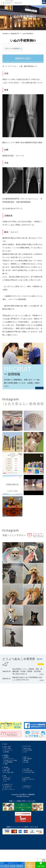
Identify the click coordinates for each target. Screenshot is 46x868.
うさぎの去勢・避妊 (32, 786)
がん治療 (28, 773)
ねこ (26, 797)
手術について (10, 792)
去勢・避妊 (8, 784)
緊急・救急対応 (30, 766)
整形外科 (28, 769)
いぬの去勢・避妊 (30, 784)
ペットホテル (29, 805)
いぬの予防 (9, 781)
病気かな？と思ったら (32, 794)
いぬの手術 (29, 792)
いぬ (6, 797)
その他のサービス (10, 801)
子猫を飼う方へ (30, 803)
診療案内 (7, 762)
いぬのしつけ (10, 805)
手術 (5, 790)
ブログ (27, 758)
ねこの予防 (29, 781)
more (39, 665)
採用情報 (8, 758)
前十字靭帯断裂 (10, 773)
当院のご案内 (9, 751)
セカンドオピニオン (12, 766)
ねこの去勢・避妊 (11, 786)
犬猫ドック (29, 764)
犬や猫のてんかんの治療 (13, 769)
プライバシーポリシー (12, 807)
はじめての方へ (29, 750)
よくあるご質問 (30, 755)
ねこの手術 (9, 794)
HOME (6, 747)
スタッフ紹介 (10, 753)
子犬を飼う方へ (10, 803)
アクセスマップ (10, 755)
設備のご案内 (29, 753)
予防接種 (7, 779)
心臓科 (7, 775)
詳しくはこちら (37, 388)
